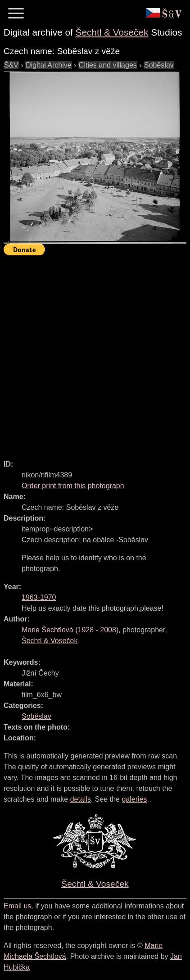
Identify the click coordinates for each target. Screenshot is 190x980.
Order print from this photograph (73, 486)
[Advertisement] (95, 354)
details (81, 799)
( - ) (70, 630)
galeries (134, 799)
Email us (17, 906)
